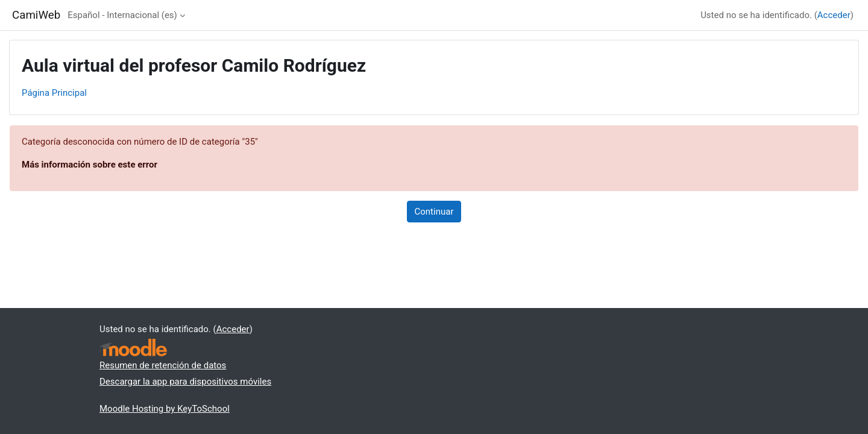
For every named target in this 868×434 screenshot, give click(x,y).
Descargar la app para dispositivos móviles (185, 382)
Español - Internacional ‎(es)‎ (122, 15)
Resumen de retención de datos (163, 365)
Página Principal (54, 93)
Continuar (434, 212)
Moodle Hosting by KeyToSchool (165, 409)
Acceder (834, 15)
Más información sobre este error (90, 165)
